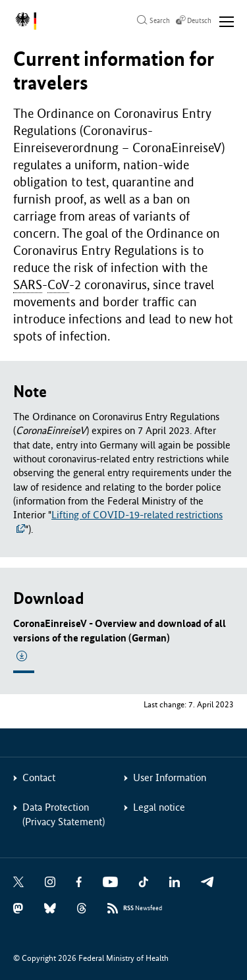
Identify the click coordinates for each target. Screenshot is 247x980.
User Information (170, 777)
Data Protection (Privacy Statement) (64, 814)
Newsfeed (143, 909)
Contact (39, 777)
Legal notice (159, 807)
